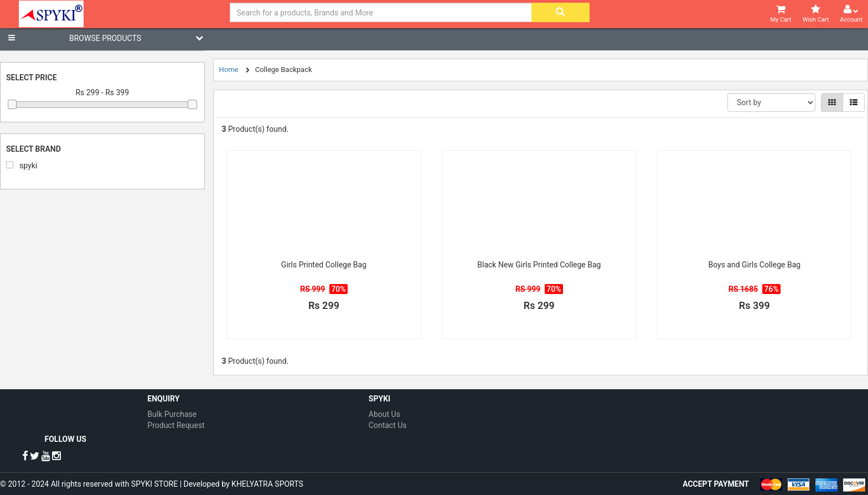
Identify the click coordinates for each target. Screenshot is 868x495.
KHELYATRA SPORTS (267, 484)
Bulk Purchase (172, 414)
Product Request (176, 425)
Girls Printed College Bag (324, 265)
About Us (384, 414)
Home (229, 69)
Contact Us (388, 425)
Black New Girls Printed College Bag (539, 265)
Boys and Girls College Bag (754, 265)
